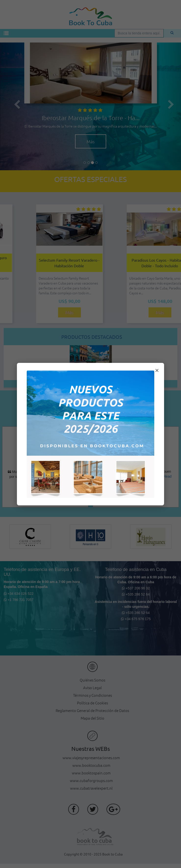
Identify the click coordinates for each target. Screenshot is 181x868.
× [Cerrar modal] (157, 370)
